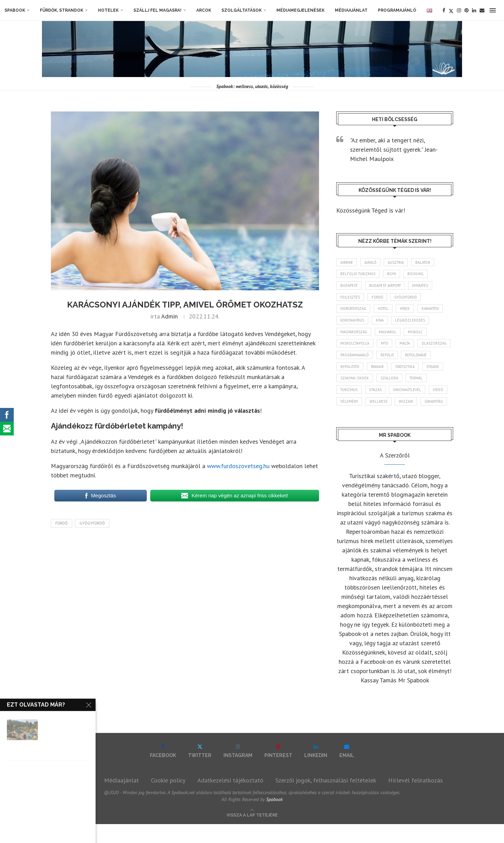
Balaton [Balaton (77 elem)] (428, 262)
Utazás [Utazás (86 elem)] (435, 396)
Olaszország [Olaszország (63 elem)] (354, 359)
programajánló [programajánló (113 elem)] (394, 359)
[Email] (482, 10)
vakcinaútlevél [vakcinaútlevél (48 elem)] (355, 408)
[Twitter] (451, 10)
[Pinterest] (467, 10)
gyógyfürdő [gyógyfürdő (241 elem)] (411, 299)
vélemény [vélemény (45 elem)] (415, 408)
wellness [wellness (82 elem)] (350, 420)
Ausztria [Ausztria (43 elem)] (399, 262)
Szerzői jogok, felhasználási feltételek (326, 799)
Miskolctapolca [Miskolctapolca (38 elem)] (356, 347)
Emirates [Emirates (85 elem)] (426, 287)
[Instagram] (459, 10)
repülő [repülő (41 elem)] (428, 359)
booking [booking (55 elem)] (421, 274)
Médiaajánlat (351, 10)
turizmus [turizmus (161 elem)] (407, 396)
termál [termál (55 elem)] (378, 396)
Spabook (15, 10)
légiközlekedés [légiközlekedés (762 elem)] (414, 323)
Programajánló (397, 10)
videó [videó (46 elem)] (388, 408)
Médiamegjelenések (300, 10)
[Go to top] (252, 833)
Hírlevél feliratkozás (415, 799)
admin (169, 316)
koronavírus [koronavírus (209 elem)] (353, 323)
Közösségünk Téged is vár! (371, 210)
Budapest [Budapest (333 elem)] (350, 287)
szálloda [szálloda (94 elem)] (350, 396)
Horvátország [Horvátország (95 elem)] (355, 311)
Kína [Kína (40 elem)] (382, 323)
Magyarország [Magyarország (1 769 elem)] (355, 335)
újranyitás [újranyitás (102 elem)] (408, 420)
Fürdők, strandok (62, 10)
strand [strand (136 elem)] (382, 383)
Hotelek (108, 10)
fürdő (62, 523)
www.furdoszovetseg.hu (238, 466)
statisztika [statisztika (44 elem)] (352, 383)
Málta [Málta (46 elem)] (409, 347)
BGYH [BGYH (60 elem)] (395, 274)
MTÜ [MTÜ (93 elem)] (387, 347)
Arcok (204, 10)
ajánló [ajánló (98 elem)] (372, 262)
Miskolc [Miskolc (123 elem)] (421, 335)
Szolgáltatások (242, 10)
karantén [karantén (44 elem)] (437, 311)
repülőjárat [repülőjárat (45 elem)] (352, 371)
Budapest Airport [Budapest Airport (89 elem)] (388, 287)
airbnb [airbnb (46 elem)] (347, 262)
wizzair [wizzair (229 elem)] (379, 420)
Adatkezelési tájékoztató (230, 799)
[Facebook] (444, 10)
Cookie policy (168, 799)
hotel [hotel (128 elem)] (387, 311)
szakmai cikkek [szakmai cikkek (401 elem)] (416, 383)
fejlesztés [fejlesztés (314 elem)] (351, 299)
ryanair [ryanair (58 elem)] (417, 371)
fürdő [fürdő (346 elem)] (380, 299)
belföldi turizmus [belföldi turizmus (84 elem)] (359, 274)
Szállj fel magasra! (157, 10)
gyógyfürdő (92, 523)
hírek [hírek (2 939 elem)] (410, 311)
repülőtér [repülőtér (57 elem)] (387, 371)
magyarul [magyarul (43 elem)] (391, 335)
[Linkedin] (474, 10)
